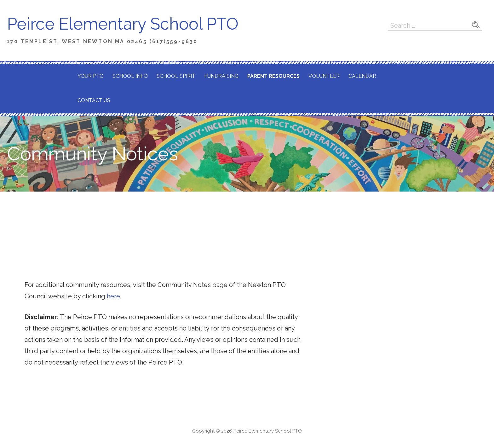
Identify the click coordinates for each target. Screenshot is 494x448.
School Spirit (176, 76)
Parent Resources (273, 76)
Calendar (362, 76)
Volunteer (324, 76)
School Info (130, 76)
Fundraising (221, 76)
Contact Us (94, 100)
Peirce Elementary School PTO (123, 24)
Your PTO (91, 76)
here (113, 296)
